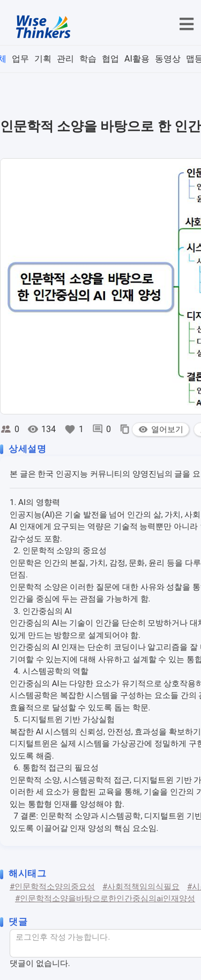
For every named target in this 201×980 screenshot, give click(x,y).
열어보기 (161, 429)
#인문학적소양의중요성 (52, 887)
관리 (65, 59)
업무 (20, 59)
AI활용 (137, 59)
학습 (88, 59)
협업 (110, 59)
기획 (43, 59)
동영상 (168, 59)
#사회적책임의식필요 (141, 887)
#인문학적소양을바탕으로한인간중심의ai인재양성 (105, 899)
